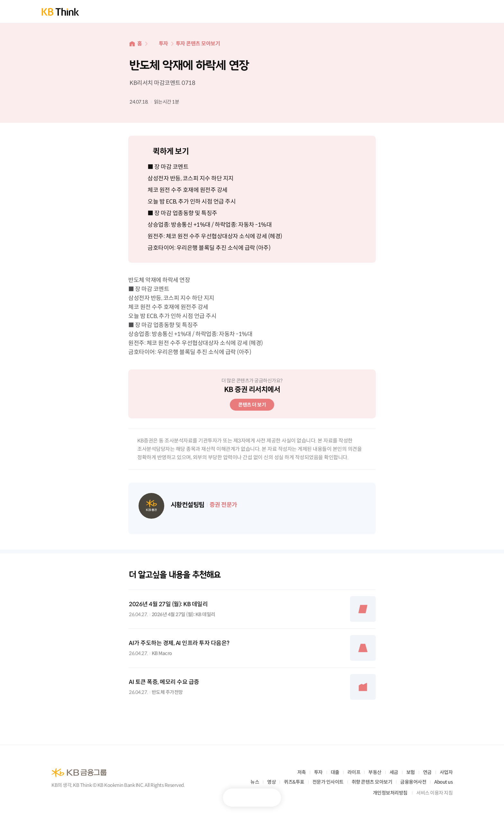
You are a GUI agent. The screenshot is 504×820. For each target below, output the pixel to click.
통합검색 (433, 12)
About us (443, 782)
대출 (335, 772)
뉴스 (255, 782)
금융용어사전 (413, 782)
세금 (394, 772)
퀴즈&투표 (294, 782)
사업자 (446, 772)
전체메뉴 (455, 12)
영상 (271, 782)
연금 (427, 772)
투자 (163, 44)
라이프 (354, 772)
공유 (268, 798)
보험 (411, 772)
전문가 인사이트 (328, 782)
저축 (302, 772)
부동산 (375, 772)
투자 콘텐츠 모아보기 (198, 44)
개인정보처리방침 (390, 793)
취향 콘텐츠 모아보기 (372, 782)
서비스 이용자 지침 (434, 793)
